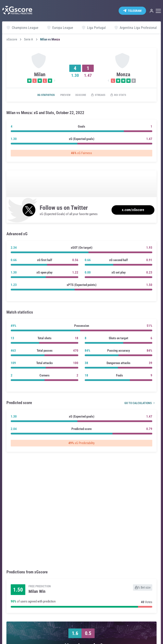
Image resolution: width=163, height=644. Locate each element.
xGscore (12, 39)
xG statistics (41, 95)
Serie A (29, 39)
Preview (62, 95)
